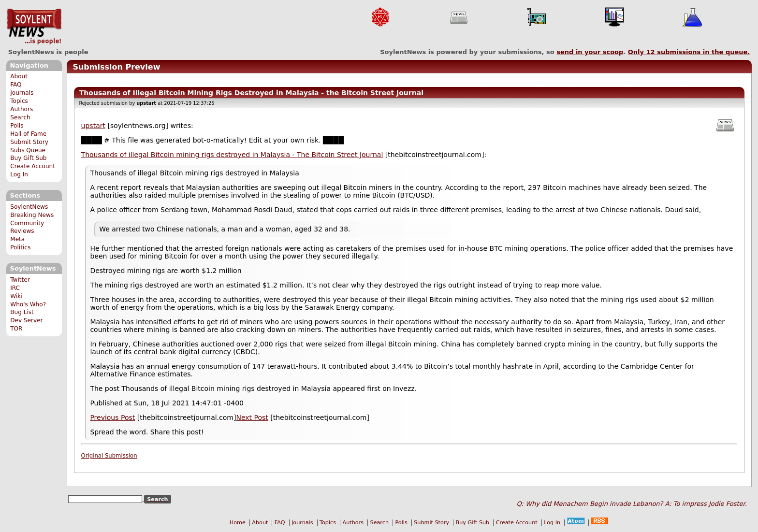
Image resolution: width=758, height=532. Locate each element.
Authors (22, 109)
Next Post (252, 417)
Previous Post (112, 417)
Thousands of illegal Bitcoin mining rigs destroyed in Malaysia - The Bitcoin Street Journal (232, 155)
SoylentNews (34, 27)
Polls (17, 126)
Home (238, 523)
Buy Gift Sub (28, 158)
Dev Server (26, 320)
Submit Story (29, 142)
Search (20, 117)
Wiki (16, 296)
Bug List (22, 312)
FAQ (16, 85)
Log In (19, 174)
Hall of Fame (28, 134)
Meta (17, 239)
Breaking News (32, 215)
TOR (16, 329)
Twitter (20, 280)
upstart (93, 126)
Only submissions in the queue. (689, 52)
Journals (22, 93)
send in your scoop (590, 52)
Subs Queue (28, 150)
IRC (15, 288)
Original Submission (109, 456)
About (19, 76)
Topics (19, 101)
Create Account (33, 166)
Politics (20, 247)
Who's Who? (28, 304)
